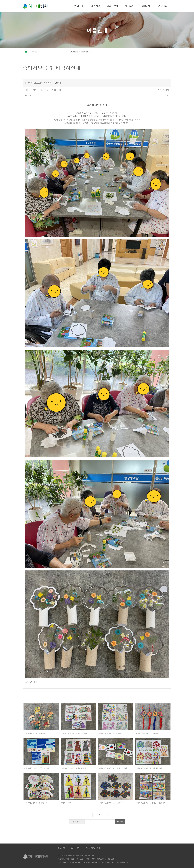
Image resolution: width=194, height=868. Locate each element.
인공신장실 (112, 6)
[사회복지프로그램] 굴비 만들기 (35, 733)
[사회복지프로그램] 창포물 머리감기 (74, 733)
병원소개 (79, 6)
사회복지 (129, 6)
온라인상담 (75, 848)
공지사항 (61, 848)
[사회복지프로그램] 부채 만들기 (35, 803)
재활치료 (96, 6)
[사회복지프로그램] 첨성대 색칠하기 (74, 768)
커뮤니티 (163, 6)
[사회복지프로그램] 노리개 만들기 (148, 733)
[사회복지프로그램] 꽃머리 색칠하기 (148, 768)
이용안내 (146, 6)
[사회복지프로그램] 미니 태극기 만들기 (112, 768)
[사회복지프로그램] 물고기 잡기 (110, 733)
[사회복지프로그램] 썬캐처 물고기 (110, 803)
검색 (121, 822)
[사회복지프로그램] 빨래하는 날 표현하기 (150, 803)
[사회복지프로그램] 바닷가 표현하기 (37, 768)
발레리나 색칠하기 (67, 803)
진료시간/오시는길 (93, 848)
